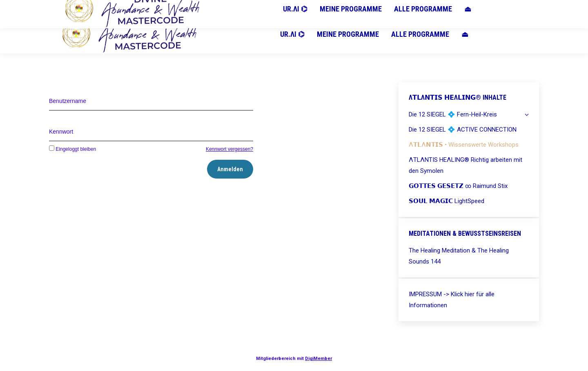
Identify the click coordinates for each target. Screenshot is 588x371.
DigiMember (318, 359)
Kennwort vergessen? (229, 149)
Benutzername (68, 101)
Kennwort (61, 132)
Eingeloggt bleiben (72, 149)
